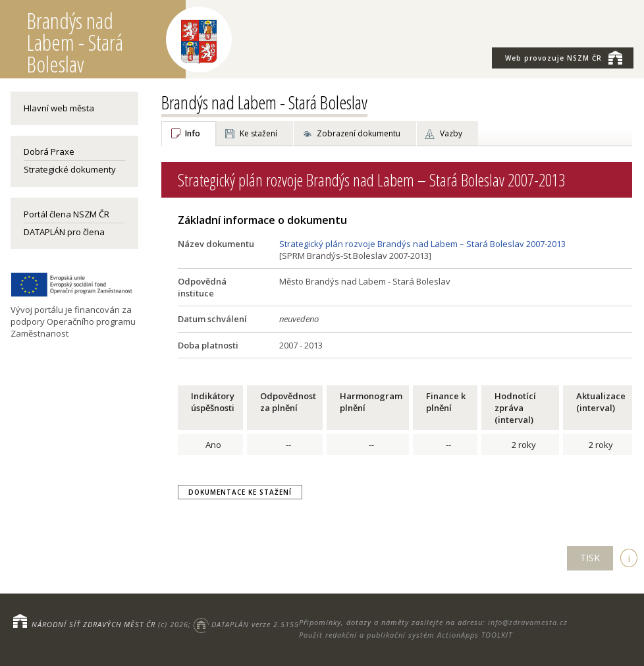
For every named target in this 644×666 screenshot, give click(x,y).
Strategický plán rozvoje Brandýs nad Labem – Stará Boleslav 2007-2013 (422, 244)
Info (193, 133)
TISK (590, 558)
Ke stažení (258, 133)
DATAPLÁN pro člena (64, 232)
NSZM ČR (564, 57)
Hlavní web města (59, 108)
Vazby (451, 133)
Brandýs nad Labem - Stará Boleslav (264, 102)
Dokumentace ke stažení (240, 492)
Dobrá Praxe (49, 152)
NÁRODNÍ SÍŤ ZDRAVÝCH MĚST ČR (94, 624)
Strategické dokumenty (70, 169)
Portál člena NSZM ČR (67, 214)
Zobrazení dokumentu (359, 133)
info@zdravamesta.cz (528, 622)
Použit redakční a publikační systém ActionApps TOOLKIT (406, 635)
